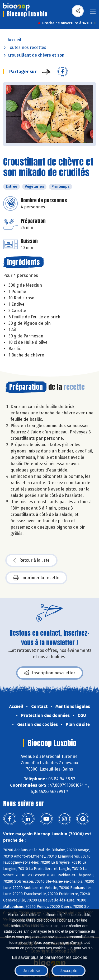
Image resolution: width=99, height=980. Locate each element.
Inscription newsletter (50, 673)
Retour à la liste (31, 560)
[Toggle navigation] (93, 13)
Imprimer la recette (36, 578)
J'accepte (69, 971)
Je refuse (31, 971)
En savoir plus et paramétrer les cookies (49, 957)
